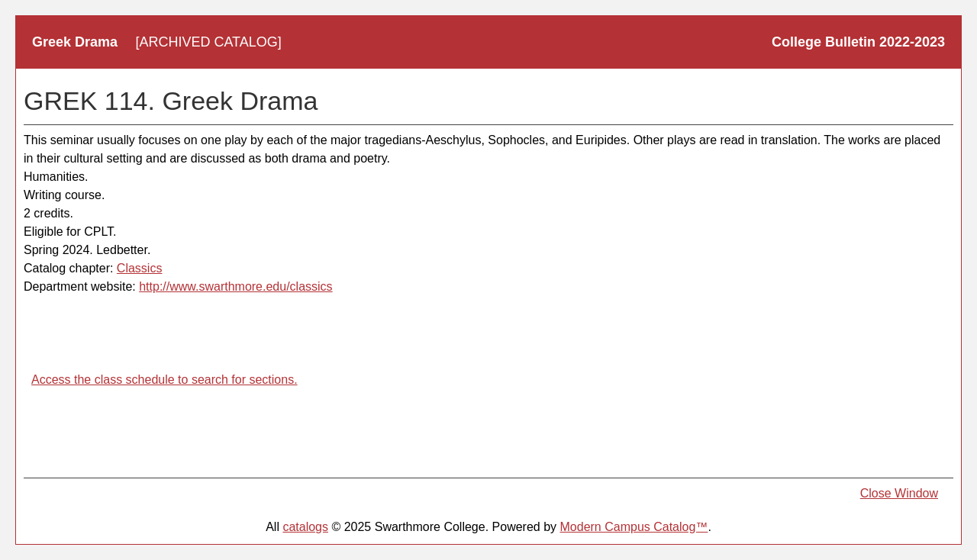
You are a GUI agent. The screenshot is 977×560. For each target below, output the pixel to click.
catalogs (305, 527)
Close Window (899, 493)
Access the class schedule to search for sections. (164, 380)
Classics (140, 268)
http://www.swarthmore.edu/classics (235, 286)
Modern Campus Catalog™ (634, 527)
